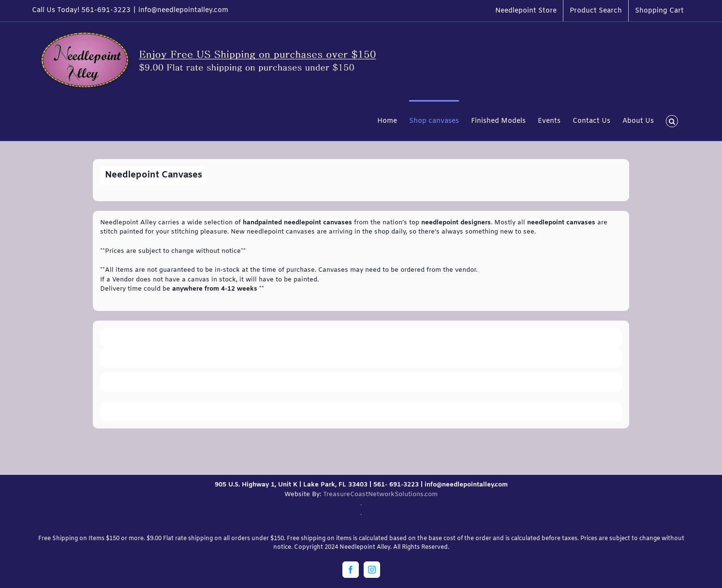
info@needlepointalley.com (183, 10)
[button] (672, 120)
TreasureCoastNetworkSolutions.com (380, 494)
